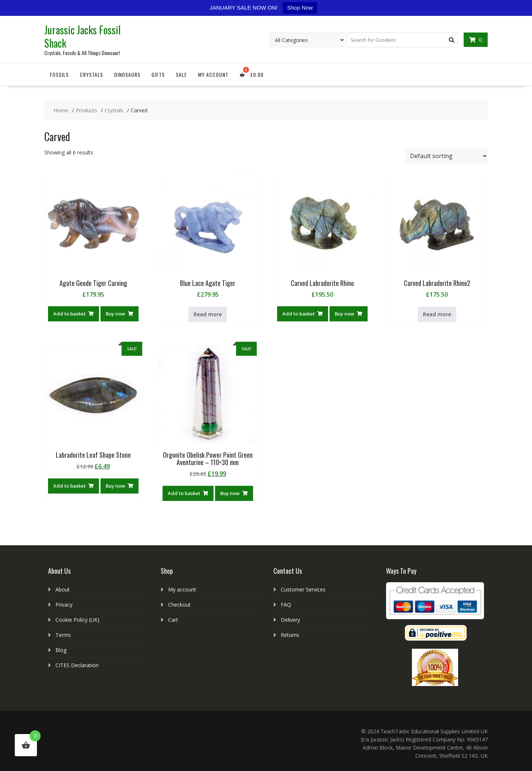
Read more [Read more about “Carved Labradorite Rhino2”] (437, 314)
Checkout (179, 605)
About (63, 589)
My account (213, 74)
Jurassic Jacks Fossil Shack (83, 36)
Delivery (290, 620)
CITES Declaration (77, 665)
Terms (63, 635)
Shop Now (300, 8)
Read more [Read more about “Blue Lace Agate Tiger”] (208, 314)
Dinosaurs (127, 74)
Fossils (59, 74)
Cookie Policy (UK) (77, 620)
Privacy (64, 605)
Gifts (158, 74)
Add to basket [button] (69, 314)
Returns (290, 635)
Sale (181, 74)
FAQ (286, 605)
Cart (173, 620)
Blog (61, 650)
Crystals (91, 74)
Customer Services (303, 589)
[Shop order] (447, 156)
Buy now (115, 314)
